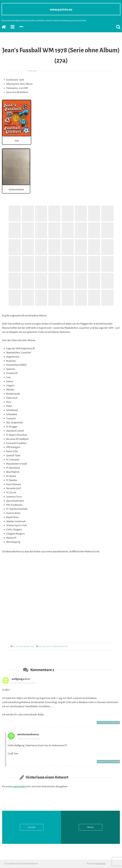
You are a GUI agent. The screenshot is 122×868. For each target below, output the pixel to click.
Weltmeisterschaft (60, 646)
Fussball (42, 646)
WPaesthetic (100, 864)
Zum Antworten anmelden (107, 723)
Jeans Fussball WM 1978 (24, 646)
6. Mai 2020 (32, 71)
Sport (49, 646)
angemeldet (19, 787)
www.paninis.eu (61, 9)
